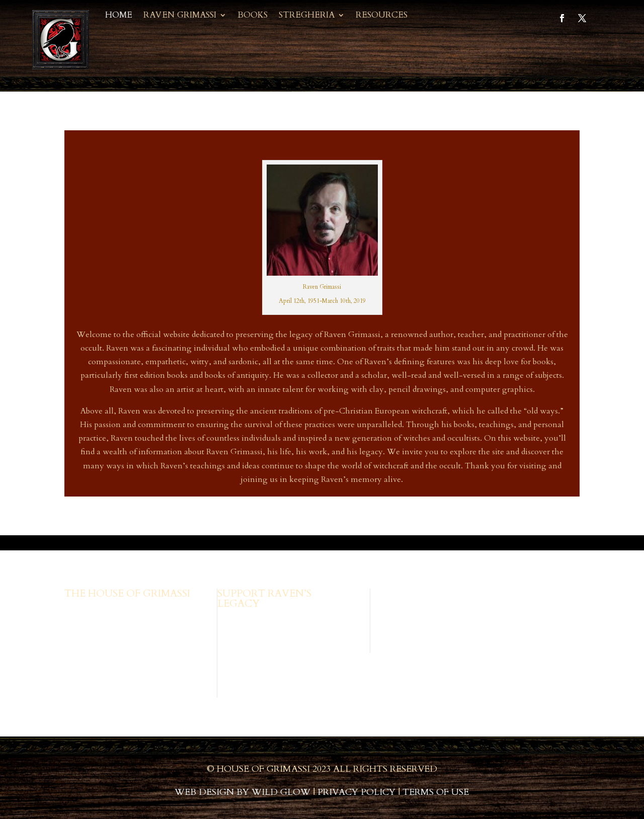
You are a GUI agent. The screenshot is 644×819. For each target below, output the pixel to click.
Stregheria (307, 16)
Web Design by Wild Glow (243, 792)
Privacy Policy (356, 792)
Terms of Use (436, 792)
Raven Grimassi (180, 16)
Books (253, 16)
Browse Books (243, 620)
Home (119, 16)
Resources (382, 16)
